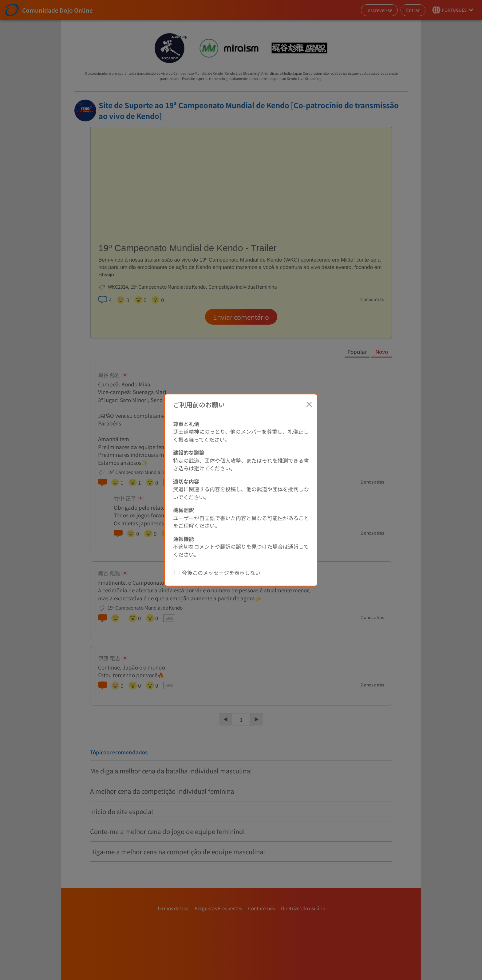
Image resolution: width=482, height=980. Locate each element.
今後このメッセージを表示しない (221, 573)
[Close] (309, 405)
